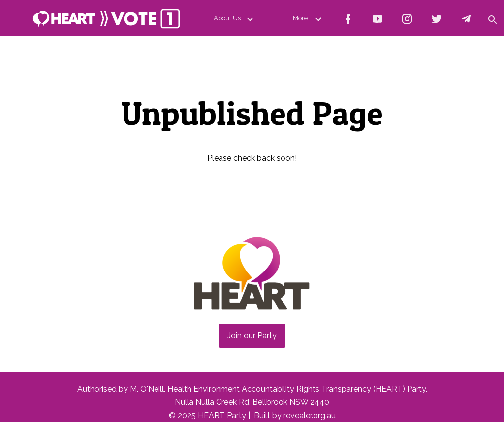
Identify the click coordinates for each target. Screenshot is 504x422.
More (309, 18)
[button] (492, 18)
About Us (235, 18)
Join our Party (252, 336)
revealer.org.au (310, 415)
